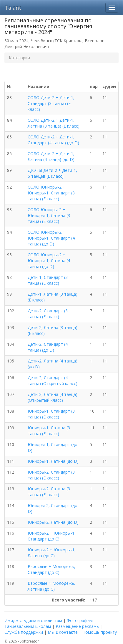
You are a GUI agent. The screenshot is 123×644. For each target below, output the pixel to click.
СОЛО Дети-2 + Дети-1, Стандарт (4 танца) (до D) (53, 140)
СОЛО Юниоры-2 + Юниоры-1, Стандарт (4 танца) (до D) (51, 238)
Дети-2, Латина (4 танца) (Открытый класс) (53, 397)
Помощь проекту (100, 632)
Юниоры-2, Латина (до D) (53, 522)
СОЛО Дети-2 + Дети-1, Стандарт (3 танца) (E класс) (51, 103)
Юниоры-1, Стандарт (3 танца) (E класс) (51, 414)
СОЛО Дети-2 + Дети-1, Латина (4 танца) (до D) (51, 156)
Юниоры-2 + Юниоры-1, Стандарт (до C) (52, 536)
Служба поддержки (24, 632)
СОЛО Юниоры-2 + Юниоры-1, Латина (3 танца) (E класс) (49, 215)
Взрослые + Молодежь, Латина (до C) (51, 586)
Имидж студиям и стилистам (33, 620)
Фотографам (80, 620)
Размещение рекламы (78, 626)
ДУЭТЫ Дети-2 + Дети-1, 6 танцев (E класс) (52, 173)
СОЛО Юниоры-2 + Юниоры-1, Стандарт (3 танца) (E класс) (51, 193)
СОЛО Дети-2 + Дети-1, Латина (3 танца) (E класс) (54, 123)
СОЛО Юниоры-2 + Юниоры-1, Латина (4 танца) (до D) (49, 261)
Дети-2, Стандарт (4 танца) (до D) (48, 347)
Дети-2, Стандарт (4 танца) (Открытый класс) (53, 381)
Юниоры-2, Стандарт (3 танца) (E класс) (51, 475)
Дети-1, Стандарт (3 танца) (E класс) (48, 280)
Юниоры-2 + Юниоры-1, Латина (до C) (52, 553)
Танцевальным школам (28, 626)
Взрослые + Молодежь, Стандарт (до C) (51, 569)
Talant (13, 8)
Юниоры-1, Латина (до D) (53, 461)
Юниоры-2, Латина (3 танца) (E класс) (49, 492)
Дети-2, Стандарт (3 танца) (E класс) (48, 314)
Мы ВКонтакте (63, 632)
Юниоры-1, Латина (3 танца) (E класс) (49, 431)
